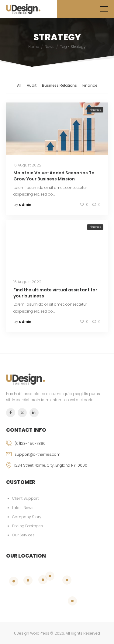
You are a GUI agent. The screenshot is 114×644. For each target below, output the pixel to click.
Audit (32, 85)
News (50, 47)
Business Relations (59, 85)
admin (25, 205)
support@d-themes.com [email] (38, 454)
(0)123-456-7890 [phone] (30, 443)
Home (34, 47)
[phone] (57, 446)
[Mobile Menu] (104, 9)
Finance (90, 85)
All (19, 85)
